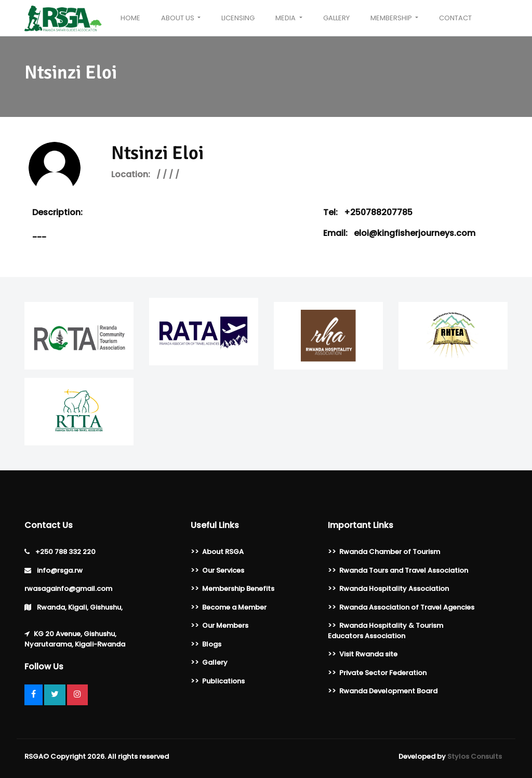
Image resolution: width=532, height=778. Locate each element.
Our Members (225, 625)
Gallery (336, 18)
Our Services (223, 570)
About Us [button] (178, 18)
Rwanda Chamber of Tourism (390, 552)
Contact (455, 18)
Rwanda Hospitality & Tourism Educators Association (385, 631)
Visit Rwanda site (368, 654)
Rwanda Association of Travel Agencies (407, 607)
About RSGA (223, 552)
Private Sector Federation (383, 673)
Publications (223, 681)
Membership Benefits (238, 589)
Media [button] (286, 18)
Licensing (238, 18)
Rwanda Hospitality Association (394, 589)
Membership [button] (392, 18)
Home (130, 18)
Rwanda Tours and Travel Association (404, 570)
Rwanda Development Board (388, 691)
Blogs (212, 644)
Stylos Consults (475, 756)
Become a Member (234, 607)
